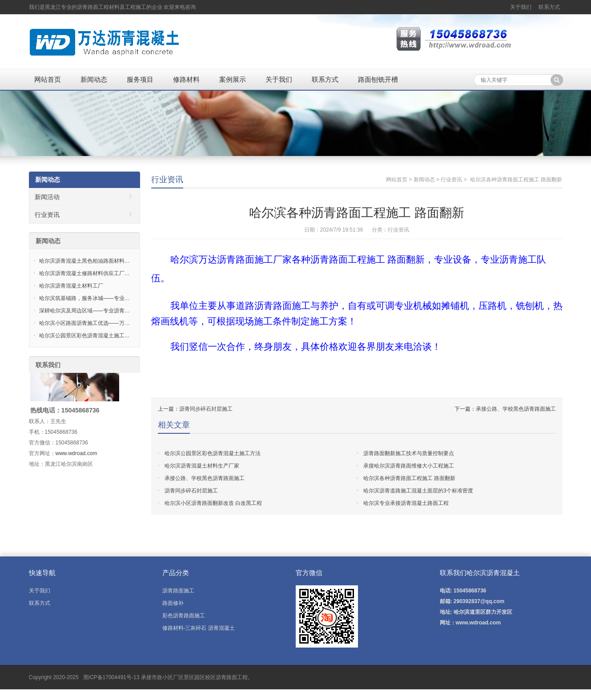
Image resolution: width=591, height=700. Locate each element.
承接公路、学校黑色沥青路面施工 (516, 409)
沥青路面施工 (178, 591)
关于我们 (521, 7)
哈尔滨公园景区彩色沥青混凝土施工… (84, 336)
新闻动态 (94, 79)
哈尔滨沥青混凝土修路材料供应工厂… (84, 273)
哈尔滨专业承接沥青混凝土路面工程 (406, 503)
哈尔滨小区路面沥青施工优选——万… (84, 323)
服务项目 (140, 79)
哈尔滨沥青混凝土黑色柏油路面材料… (84, 261)
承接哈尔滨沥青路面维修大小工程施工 (409, 466)
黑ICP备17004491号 (107, 677)
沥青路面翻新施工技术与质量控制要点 (409, 453)
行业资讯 (167, 180)
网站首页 (48, 79)
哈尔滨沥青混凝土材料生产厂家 (202, 466)
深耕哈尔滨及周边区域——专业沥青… (84, 311)
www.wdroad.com (76, 453)
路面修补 (173, 603)
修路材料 (186, 79)
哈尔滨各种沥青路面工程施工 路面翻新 (409, 478)
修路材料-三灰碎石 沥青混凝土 (199, 628)
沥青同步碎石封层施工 (206, 409)
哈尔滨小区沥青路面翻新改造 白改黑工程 (213, 503)
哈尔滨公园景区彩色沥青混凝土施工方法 (213, 453)
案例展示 (233, 79)
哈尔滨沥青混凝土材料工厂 (71, 286)
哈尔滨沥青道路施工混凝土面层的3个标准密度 (418, 491)
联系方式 (549, 7)
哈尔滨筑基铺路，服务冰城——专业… (84, 298)
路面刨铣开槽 (378, 79)
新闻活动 (47, 197)
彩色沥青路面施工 (184, 616)
